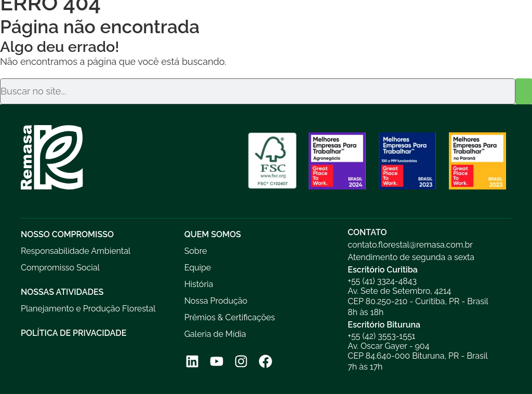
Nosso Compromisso (67, 234)
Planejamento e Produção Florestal (88, 309)
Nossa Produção (216, 301)
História (199, 284)
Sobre (196, 251)
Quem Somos (213, 234)
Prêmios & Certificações (230, 317)
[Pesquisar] (524, 91)
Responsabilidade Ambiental (76, 251)
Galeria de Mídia (215, 334)
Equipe (198, 268)
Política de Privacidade (74, 333)
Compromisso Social (60, 268)
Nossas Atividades (62, 292)
